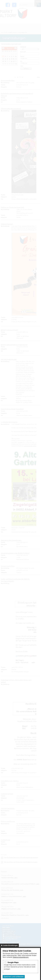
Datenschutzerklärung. (21, 957)
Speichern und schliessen (14, 977)
